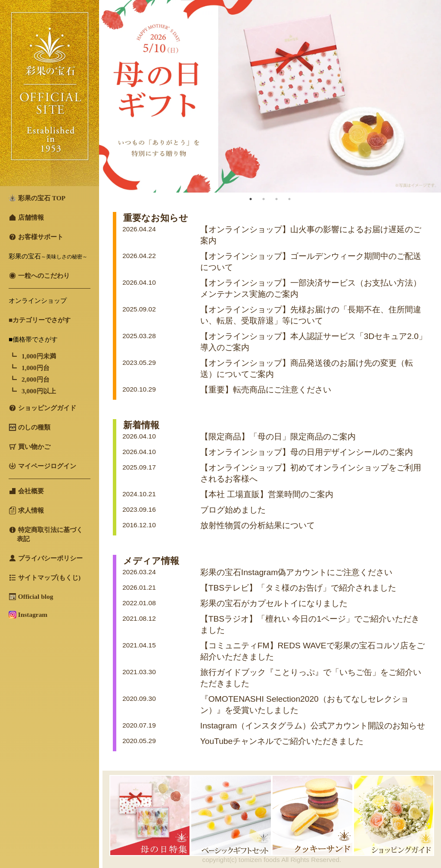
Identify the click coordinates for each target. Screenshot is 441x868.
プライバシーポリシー (46, 558)
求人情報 (26, 510)
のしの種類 (30, 427)
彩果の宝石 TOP (37, 198)
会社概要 (26, 491)
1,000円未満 (39, 356)
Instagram (28, 615)
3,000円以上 (39, 391)
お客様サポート (36, 237)
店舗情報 (26, 218)
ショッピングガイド (42, 408)
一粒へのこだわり (39, 276)
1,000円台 (36, 368)
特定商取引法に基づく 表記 (46, 534)
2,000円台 (36, 379)
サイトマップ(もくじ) (45, 578)
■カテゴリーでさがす (40, 320)
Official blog (31, 597)
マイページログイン (42, 466)
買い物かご (30, 447)
